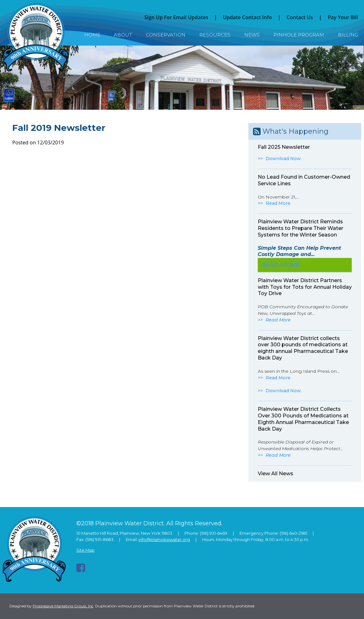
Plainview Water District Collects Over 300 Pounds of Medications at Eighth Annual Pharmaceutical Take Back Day (303, 419)
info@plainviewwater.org (164, 539)
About (123, 35)
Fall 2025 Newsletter (284, 147)
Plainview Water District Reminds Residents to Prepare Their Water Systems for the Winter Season (301, 228)
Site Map (85, 550)
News (252, 35)
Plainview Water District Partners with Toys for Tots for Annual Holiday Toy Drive (305, 287)
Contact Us (300, 17)
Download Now (283, 159)
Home (92, 35)
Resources (215, 35)
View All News (276, 474)
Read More (278, 203)
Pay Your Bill (343, 17)
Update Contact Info (247, 17)
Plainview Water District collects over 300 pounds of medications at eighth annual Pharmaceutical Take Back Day (303, 348)
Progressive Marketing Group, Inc (63, 606)
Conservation (166, 35)
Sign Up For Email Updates (176, 17)
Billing (348, 35)
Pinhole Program (299, 35)
